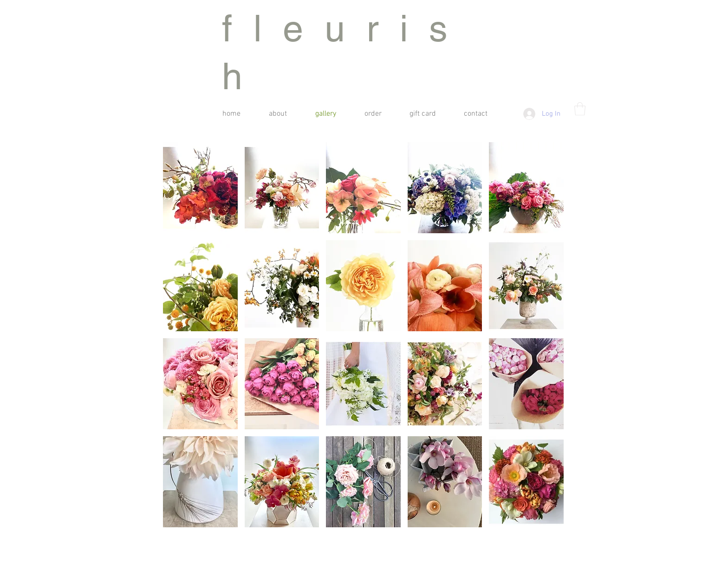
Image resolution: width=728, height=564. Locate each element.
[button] (580, 109)
